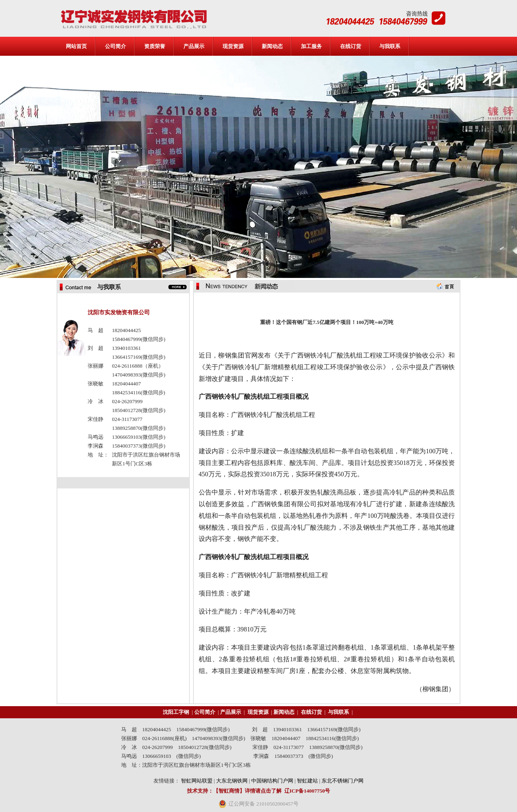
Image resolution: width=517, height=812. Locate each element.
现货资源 (233, 46)
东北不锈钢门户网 (343, 781)
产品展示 (194, 46)
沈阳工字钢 (176, 712)
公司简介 (116, 46)
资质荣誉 (155, 46)
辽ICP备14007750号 (307, 791)
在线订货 (351, 46)
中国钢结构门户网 (272, 781)
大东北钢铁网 (232, 781)
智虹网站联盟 (197, 781)
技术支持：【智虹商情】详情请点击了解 (234, 791)
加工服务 (311, 46)
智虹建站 (307, 781)
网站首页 (76, 46)
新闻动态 (272, 46)
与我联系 (390, 46)
